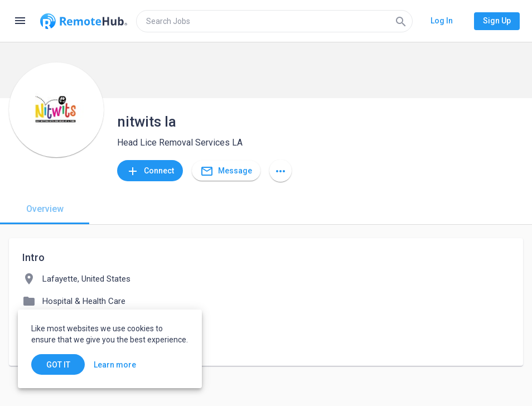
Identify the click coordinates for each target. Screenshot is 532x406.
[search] (274, 21)
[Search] (401, 21)
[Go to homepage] (84, 21)
